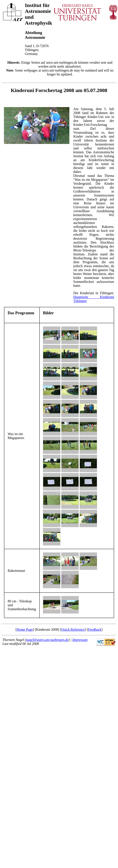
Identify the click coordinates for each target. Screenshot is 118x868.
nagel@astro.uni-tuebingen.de (47, 640)
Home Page (25, 630)
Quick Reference (73, 630)
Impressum (80, 640)
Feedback (95, 630)
